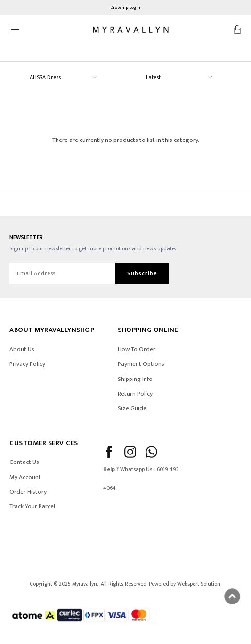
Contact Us (24, 462)
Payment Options (141, 364)
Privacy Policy (27, 364)
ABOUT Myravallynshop (52, 330)
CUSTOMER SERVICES (44, 443)
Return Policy (135, 394)
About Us (22, 349)
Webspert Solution (199, 584)
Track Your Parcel (32, 506)
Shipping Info (135, 379)
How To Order (137, 349)
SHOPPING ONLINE (148, 330)
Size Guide (132, 408)
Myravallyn (85, 584)
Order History (28, 492)
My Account (25, 477)
